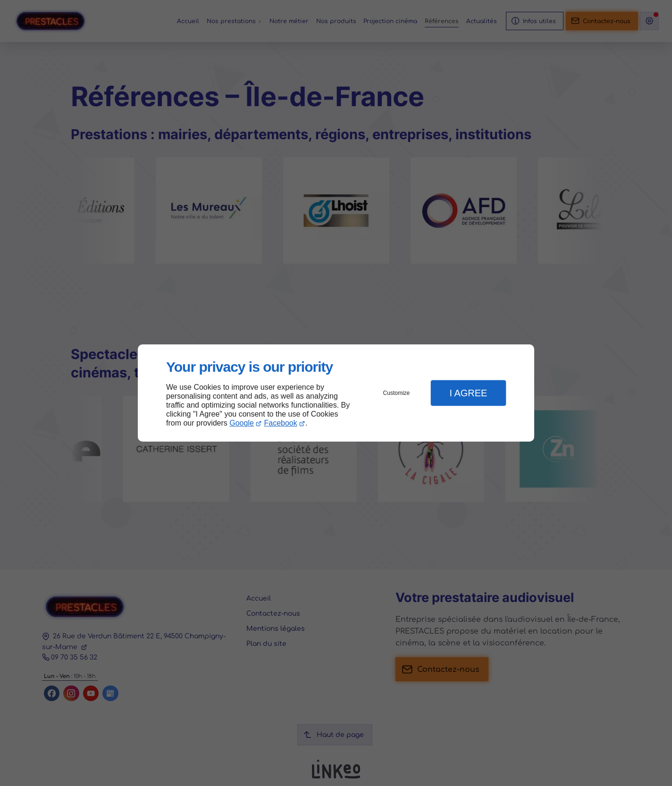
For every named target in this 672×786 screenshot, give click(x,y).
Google (242, 423)
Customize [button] (397, 393)
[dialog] (336, 393)
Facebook (281, 423)
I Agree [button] (468, 393)
